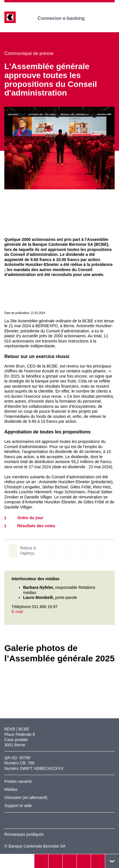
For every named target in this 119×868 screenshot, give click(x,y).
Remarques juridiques (24, 834)
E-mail (17, 612)
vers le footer (112, 861)
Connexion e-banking (65, 18)
